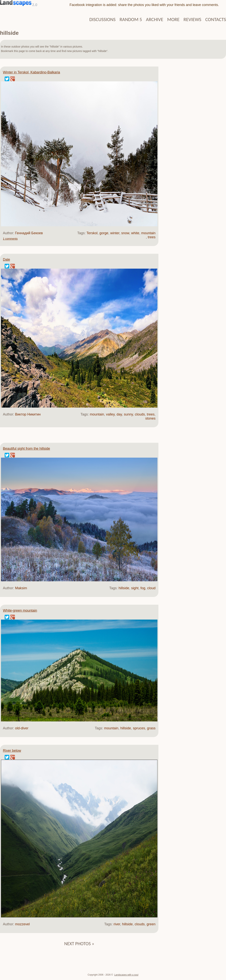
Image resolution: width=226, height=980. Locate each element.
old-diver (22, 728)
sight (135, 588)
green (151, 924)
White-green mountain (20, 610)
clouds (140, 414)
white (135, 233)
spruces (139, 728)
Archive (155, 19)
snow (125, 233)
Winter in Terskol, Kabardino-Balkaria (31, 72)
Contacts (216, 19)
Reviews (192, 19)
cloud (151, 588)
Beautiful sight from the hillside (26, 449)
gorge (104, 233)
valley (110, 414)
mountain (148, 233)
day (119, 414)
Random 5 (131, 19)
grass (151, 728)
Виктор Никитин (28, 414)
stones (150, 418)
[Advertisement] (192, 125)
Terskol (92, 233)
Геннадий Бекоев (29, 233)
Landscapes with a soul (126, 975)
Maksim (21, 588)
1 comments (10, 239)
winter (115, 233)
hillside (124, 588)
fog (143, 588)
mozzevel (22, 924)
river (117, 924)
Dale (6, 260)
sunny (128, 414)
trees (152, 237)
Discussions (102, 19)
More (173, 19)
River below (12, 751)
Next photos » (79, 944)
